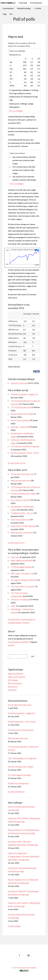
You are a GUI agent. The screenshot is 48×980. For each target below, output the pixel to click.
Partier (38, 8)
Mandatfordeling (24, 8)
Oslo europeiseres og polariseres (21, 730)
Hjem (2, 3)
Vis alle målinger (14, 926)
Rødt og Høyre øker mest (21, 480)
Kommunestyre (36, 3)
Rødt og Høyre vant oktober (22, 532)
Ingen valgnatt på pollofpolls (22, 560)
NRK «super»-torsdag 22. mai (22, 573)
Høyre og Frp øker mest (20, 519)
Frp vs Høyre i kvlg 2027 (20, 500)
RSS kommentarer (15, 683)
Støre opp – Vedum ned (20, 427)
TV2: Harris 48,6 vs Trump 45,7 (23, 586)
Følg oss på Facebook (17, 677)
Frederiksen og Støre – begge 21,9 (24, 394)
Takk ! (13, 606)
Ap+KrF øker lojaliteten (20, 420)
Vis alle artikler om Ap (17, 463)
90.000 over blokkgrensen (18, 783)
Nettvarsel (12, 690)
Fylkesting (23, 3)
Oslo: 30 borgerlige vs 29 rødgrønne (22, 758)
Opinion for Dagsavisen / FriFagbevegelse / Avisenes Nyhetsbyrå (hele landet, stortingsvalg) (24, 856)
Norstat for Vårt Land (19, 383)
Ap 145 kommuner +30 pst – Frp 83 (25, 453)
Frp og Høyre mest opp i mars (22, 474)
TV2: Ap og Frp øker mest (21, 407)
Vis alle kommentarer (16, 792)
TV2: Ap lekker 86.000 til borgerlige (25, 446)
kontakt (11, 645)
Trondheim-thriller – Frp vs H (22, 513)
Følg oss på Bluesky (16, 673)
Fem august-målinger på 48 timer (24, 580)
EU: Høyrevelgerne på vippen (19, 775)
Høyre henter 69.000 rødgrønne (23, 526)
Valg (5, 14)
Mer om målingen (16, 111)
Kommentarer (8, 8)
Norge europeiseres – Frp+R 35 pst (22, 721)
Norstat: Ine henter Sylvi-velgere (23, 493)
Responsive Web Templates (27, 968)
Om (11, 14)
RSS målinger (13, 680)
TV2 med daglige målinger (21, 567)
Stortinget (12, 3)
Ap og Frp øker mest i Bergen (22, 414)
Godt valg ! (15, 557)
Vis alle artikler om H (16, 543)
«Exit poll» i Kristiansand (20, 599)
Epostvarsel (13, 686)
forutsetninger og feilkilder (19, 642)
